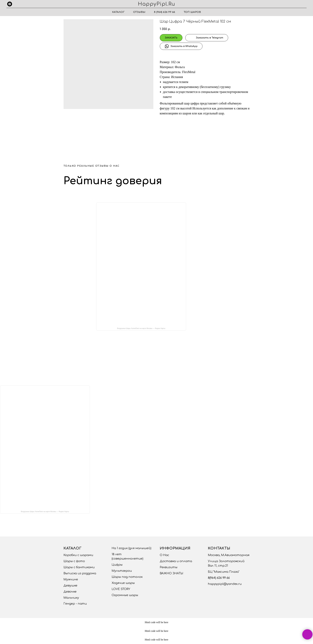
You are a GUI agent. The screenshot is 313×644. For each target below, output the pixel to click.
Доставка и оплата (176, 561)
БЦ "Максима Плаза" (224, 572)
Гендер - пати (75, 604)
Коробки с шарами (78, 555)
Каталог (118, 12)
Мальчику (71, 598)
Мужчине (71, 579)
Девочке (70, 592)
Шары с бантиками (79, 567)
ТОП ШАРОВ (192, 12)
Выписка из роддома (80, 573)
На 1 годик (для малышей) (131, 548)
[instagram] (10, 4)
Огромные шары (125, 595)
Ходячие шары (123, 583)
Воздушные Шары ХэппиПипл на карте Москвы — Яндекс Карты (141, 328)
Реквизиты (169, 567)
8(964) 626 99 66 (219, 578)
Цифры (117, 565)
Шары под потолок (127, 577)
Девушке (70, 586)
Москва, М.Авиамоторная (229, 555)
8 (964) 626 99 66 (165, 12)
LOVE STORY (121, 589)
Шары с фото (74, 561)
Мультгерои (122, 571)
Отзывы (139, 12)
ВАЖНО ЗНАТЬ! (172, 573)
